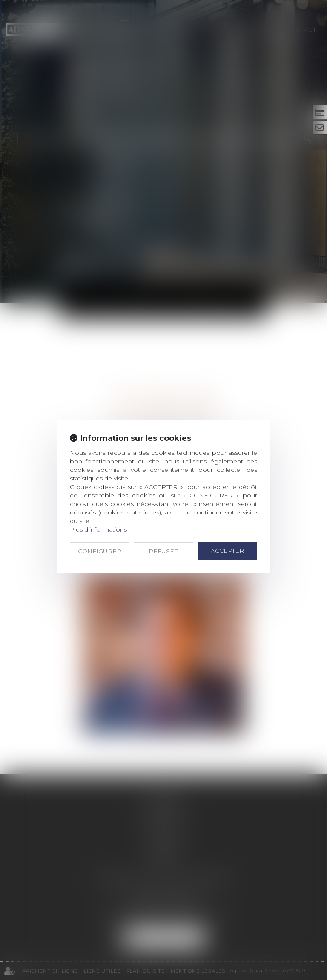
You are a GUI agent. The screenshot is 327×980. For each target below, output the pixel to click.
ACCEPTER (227, 551)
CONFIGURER (100, 551)
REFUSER (164, 551)
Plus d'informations (98, 529)
